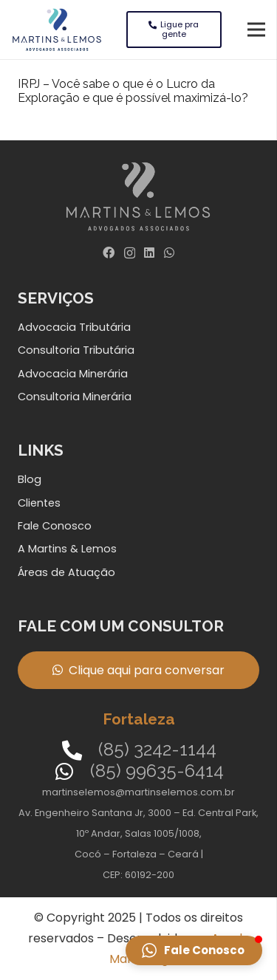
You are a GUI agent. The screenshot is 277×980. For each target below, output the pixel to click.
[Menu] (256, 30)
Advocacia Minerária (73, 374)
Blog (30, 479)
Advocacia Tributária (74, 327)
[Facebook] (109, 253)
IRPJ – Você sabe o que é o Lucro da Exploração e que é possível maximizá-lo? (133, 91)
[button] (194, 950)
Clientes (39, 503)
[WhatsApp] (169, 253)
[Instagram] (130, 253)
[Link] (57, 30)
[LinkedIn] (149, 253)
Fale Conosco (55, 526)
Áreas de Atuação (66, 572)
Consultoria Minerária (75, 397)
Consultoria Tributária (76, 350)
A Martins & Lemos (67, 549)
